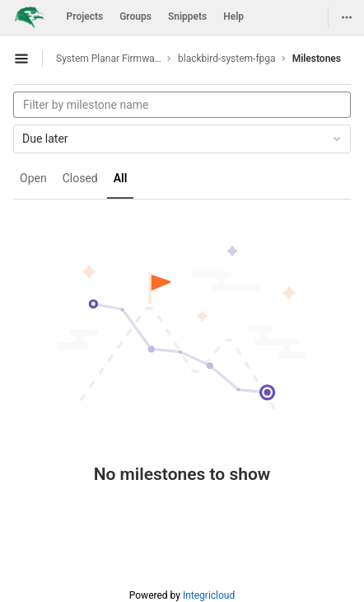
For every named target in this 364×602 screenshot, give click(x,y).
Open (33, 178)
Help (233, 16)
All (121, 178)
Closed (80, 178)
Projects (85, 16)
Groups (135, 16)
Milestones (317, 59)
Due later (183, 139)
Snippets (187, 16)
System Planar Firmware (109, 59)
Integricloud (209, 595)
